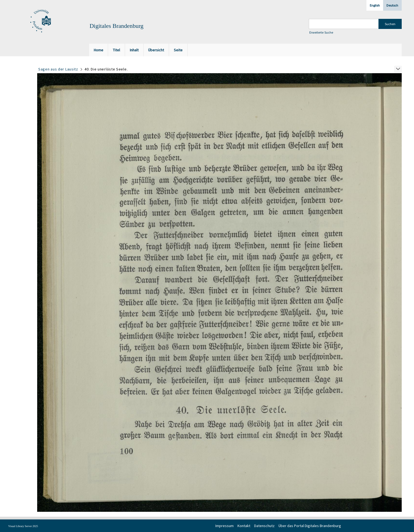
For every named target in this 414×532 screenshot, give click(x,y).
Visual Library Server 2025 (23, 526)
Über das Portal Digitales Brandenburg (310, 526)
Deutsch (392, 5)
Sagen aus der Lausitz (58, 69)
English (375, 5)
